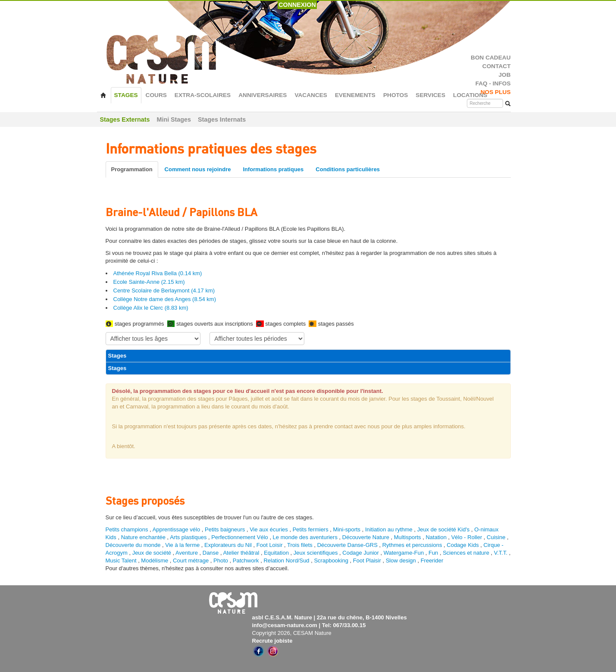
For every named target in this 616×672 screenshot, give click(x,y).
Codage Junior (361, 553)
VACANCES (311, 95)
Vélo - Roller (467, 537)
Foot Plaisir (367, 561)
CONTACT (497, 66)
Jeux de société (153, 553)
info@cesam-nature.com (285, 625)
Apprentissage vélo (177, 529)
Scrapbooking (331, 561)
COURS (156, 95)
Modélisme (155, 561)
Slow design (402, 561)
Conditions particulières (348, 169)
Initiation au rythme (389, 529)
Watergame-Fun (404, 553)
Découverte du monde (134, 545)
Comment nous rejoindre (198, 169)
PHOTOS (396, 95)
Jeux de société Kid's (444, 529)
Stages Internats (222, 119)
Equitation (276, 553)
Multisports (408, 537)
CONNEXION (297, 5)
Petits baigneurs (225, 529)
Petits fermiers (311, 529)
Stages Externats (125, 119)
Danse (211, 553)
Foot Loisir (270, 545)
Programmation (132, 169)
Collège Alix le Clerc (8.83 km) (151, 308)
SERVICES (430, 95)
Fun (433, 553)
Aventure (187, 553)
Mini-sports (347, 529)
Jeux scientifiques (316, 553)
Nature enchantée (143, 537)
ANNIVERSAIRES (263, 95)
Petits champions (127, 529)
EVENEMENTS (355, 95)
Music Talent (121, 561)
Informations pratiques (273, 169)
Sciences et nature (467, 553)
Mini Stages (174, 119)
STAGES (126, 95)
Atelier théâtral (241, 553)
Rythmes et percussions (412, 545)
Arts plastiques (188, 537)
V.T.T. (501, 553)
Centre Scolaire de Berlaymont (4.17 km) (164, 290)
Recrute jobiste (272, 641)
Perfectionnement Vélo (240, 537)
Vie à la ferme (183, 545)
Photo (221, 561)
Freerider (432, 561)
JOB (504, 75)
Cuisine (497, 537)
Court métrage (191, 561)
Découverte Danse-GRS (347, 545)
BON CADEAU (491, 58)
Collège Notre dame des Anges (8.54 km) (165, 299)
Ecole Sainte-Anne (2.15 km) (149, 282)
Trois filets (300, 545)
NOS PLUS (496, 92)
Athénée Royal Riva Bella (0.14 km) (158, 273)
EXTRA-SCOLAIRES (203, 95)
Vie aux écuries (269, 529)
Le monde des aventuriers (305, 537)
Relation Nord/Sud (286, 561)
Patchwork (246, 561)
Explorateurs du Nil (228, 545)
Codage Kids (463, 545)
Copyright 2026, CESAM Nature (292, 633)
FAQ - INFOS (493, 83)
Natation (436, 537)
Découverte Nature (366, 537)
